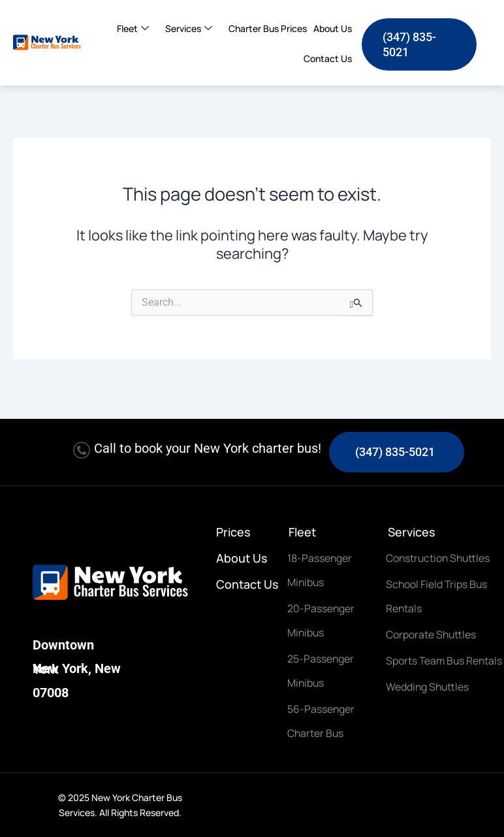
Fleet (138, 29)
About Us (333, 28)
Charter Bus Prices (268, 28)
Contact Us (328, 58)
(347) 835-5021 (395, 445)
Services (194, 29)
